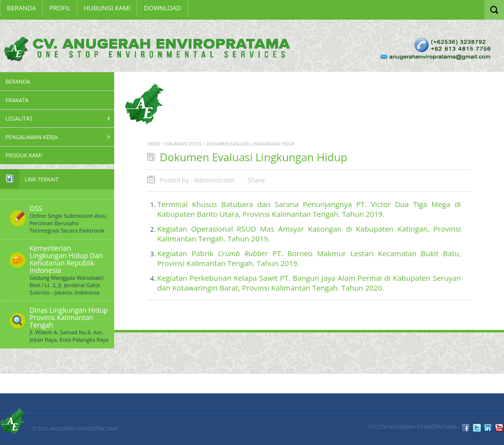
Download (162, 8)
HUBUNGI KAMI (107, 8)
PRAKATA (17, 100)
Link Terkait (41, 179)
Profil (60, 8)
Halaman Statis (184, 144)
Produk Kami (24, 155)
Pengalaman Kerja (31, 137)
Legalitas (19, 118)
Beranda (21, 8)
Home (154, 144)
